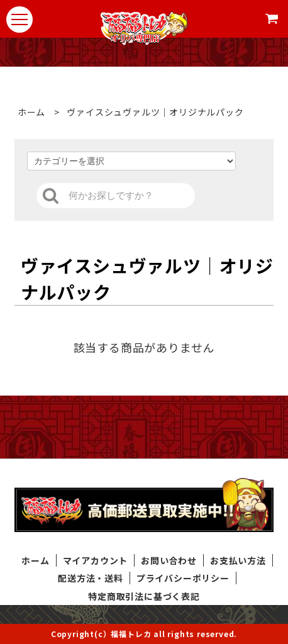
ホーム (31, 112)
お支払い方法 (238, 560)
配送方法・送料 (91, 578)
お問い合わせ (169, 560)
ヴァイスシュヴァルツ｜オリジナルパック (152, 112)
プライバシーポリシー (183, 578)
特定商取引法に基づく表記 (144, 596)
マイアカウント (96, 560)
